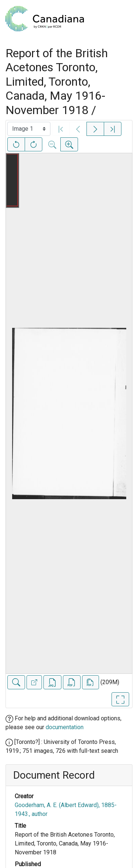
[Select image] (29, 129)
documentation (65, 727)
